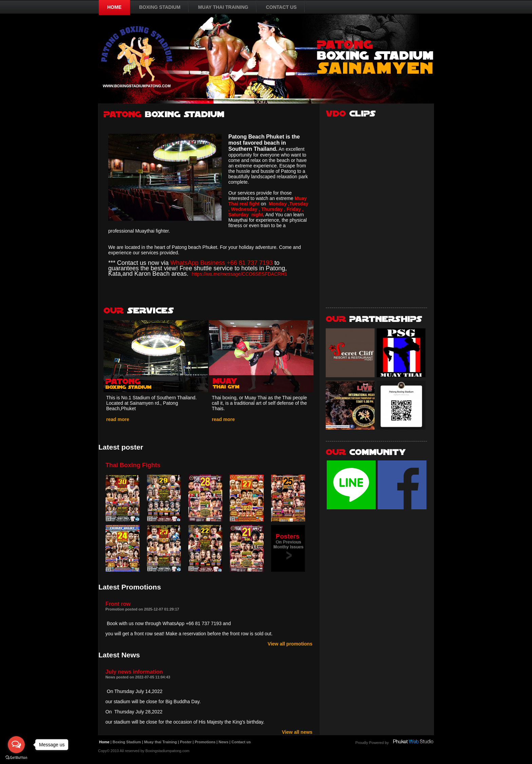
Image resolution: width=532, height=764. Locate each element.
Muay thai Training (161, 742)
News (223, 742)
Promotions (205, 742)
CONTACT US (281, 7)
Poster (186, 742)
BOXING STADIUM (160, 7)
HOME (114, 7)
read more (118, 419)
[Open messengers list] (16, 745)
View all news (297, 732)
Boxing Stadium (127, 742)
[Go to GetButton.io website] (16, 757)
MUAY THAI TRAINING (223, 7)
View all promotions (290, 644)
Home (104, 742)
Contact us (241, 742)
